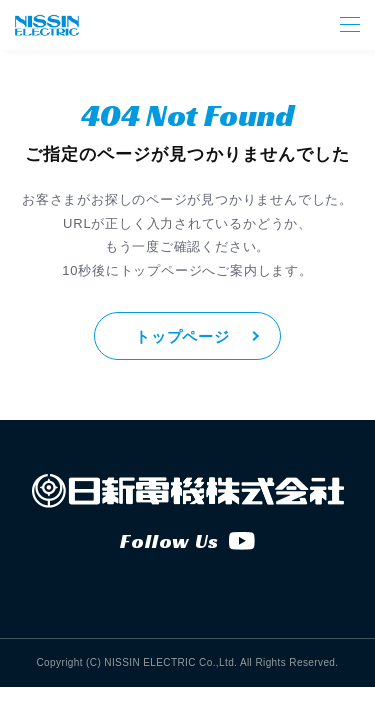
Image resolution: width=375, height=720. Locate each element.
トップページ (182, 336)
